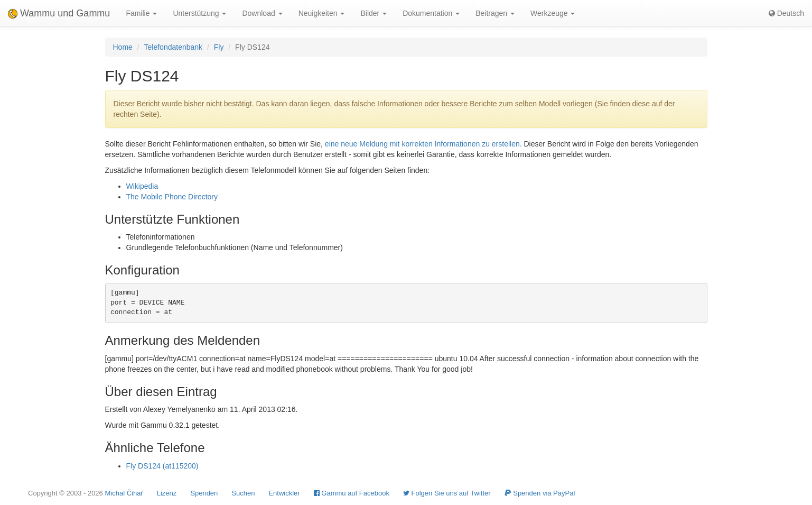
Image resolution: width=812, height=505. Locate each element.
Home (123, 47)
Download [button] (262, 13)
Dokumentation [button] (431, 13)
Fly (219, 47)
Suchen (243, 493)
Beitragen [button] (495, 13)
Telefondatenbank (174, 47)
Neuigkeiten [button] (322, 13)
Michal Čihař (124, 493)
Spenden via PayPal (540, 493)
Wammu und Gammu (59, 13)
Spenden (204, 493)
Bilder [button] (374, 13)
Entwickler (284, 493)
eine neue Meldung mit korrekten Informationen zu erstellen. (423, 144)
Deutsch (786, 13)
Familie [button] (141, 13)
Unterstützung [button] (199, 13)
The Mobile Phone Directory (172, 197)
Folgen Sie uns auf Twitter (447, 493)
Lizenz (167, 493)
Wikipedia (142, 186)
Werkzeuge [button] (553, 13)
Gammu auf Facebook (352, 493)
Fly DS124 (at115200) (162, 466)
